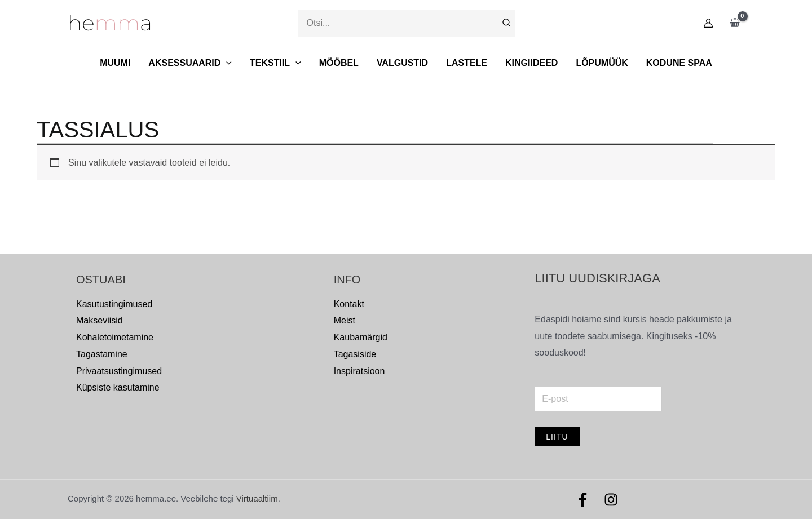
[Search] (507, 23)
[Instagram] (611, 500)
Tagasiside (355, 354)
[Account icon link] (708, 23)
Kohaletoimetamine (115, 337)
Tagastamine (102, 354)
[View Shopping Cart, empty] (734, 23)
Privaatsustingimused (119, 371)
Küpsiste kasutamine (118, 387)
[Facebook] (583, 500)
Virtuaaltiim (257, 498)
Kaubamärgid (361, 337)
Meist (345, 320)
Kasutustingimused (114, 304)
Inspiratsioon (359, 371)
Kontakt (349, 304)
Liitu (557, 437)
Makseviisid (100, 320)
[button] (226, 63)
